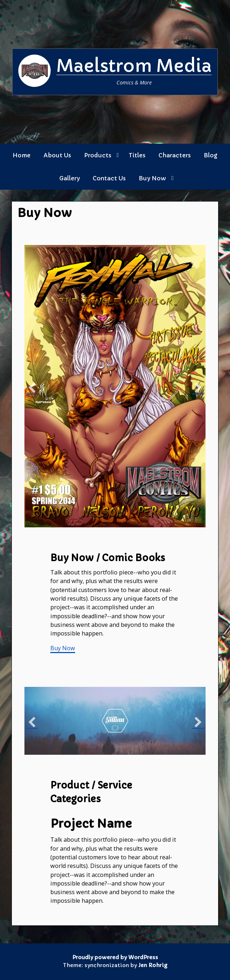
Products (98, 155)
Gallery (70, 178)
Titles (137, 155)
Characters (175, 155)
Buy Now (152, 178)
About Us (57, 155)
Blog (211, 155)
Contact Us (109, 178)
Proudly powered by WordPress (115, 957)
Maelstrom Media (134, 66)
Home (22, 155)
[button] (32, 388)
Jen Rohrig (153, 965)
